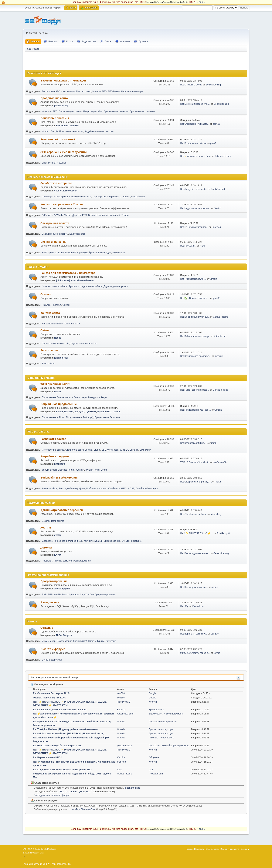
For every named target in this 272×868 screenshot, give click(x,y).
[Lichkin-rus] (61, 106)
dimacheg (216, 514)
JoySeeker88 (220, 462)
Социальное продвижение (59, 404)
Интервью (111, 641)
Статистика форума (45, 783)
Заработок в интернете (56, 183)
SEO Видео (114, 91)
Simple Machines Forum (62, 470)
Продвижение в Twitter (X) (80, 417)
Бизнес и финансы (53, 242)
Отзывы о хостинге (132, 541)
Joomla (89, 450)
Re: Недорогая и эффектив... (195, 208)
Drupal (97, 450)
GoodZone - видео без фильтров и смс (62, 541)
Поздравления (64, 641)
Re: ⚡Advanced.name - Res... (196, 156)
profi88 (217, 298)
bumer (58, 392)
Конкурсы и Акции (98, 397)
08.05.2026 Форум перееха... (195, 653)
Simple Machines (48, 849)
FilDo (202, 246)
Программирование (54, 581)
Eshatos (69, 412)
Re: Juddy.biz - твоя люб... (194, 189)
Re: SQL (185, 606)
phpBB (45, 470)
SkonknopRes (133, 788)
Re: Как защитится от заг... (194, 587)
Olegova (67, 635)
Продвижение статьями (116, 111)
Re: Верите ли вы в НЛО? (194, 634)
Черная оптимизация (132, 91)
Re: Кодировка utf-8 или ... (194, 443)
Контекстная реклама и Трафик (62, 204)
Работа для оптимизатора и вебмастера (68, 273)
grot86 (213, 143)
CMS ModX (145, 450)
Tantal (218, 482)
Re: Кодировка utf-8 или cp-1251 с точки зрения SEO (62, 770)
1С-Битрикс (132, 450)
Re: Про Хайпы (188, 246)
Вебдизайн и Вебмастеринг (59, 478)
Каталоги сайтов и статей (58, 139)
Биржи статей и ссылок (54, 163)
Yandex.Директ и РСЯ (75, 215)
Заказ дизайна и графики (72, 489)
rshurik (117, 412)
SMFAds (26, 853)
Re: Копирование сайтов (193, 143)
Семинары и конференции (56, 197)
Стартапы (125, 197)
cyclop (58, 535)
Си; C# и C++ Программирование (98, 595)
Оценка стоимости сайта (84, 344)
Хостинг (46, 528)
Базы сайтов (49, 364)
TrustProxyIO (223, 533)
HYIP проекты (49, 253)
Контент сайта (50, 313)
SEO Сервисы (213, 849)
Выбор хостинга (112, 541)
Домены (46, 548)
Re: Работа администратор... (195, 336)
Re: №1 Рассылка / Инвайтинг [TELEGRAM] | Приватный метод (68, 734)
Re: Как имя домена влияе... (195, 553)
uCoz (122, 450)
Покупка (46, 305)
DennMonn (198, 606)
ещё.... (203, 2)
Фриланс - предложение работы (85, 286)
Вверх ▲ (245, 849)
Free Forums (38, 853)
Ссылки (46, 294)
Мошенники (119, 253)
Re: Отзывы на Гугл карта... (195, 124)
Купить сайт (63, 344)
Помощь (190, 849)
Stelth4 (218, 208)
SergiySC (79, 412)
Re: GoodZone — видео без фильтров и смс (58, 746)
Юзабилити (114, 489)
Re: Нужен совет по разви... (195, 390)
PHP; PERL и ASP (51, 595)
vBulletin (80, 470)
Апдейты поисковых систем (99, 131)
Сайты (45, 330)
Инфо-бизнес (138, 197)
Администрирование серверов (62, 510)
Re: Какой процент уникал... (195, 317)
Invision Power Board (96, 470)
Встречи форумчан (52, 660)
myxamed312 (104, 412)
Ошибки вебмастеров (147, 489)
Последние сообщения (47, 684)
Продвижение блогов (53, 397)
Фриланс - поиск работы (55, 286)
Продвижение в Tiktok (53, 417)
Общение (47, 628)
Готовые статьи (72, 324)
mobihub (121, 762)
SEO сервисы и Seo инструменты (64, 152)
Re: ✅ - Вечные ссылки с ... (195, 298)
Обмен (66, 305)
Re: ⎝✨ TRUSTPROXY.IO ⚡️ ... (197, 533)
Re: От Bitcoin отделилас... (194, 227)
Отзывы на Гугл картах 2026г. (49, 698)
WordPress (113, 450)
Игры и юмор (49, 641)
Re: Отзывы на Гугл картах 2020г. (52, 693)
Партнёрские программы (106, 197)
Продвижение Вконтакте (107, 417)
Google (54, 131)
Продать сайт (49, 344)
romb (214, 443)
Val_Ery (215, 634)
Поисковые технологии (71, 131)
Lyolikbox (91, 412)
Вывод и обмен (50, 234)
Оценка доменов (82, 561)
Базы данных (50, 602)
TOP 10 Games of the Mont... (195, 462)
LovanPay (75, 809)
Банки (61, 253)
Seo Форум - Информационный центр (54, 677)
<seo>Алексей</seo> (66, 191)
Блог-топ (216, 227)
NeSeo (58, 338)
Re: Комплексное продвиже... (196, 356)
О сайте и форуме (53, 649)
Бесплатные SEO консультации (58, 91)
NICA (59, 635)
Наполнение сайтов (52, 324)
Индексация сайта (93, 111)
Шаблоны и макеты (96, 489)
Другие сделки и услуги (116, 286)
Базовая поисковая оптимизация (63, 81)
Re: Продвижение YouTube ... (195, 410)
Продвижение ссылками (142, 111)
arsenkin (74, 126)
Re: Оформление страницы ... (196, 482)
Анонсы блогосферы (76, 397)
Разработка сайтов (53, 439)
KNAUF (58, 555)
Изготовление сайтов (53, 450)
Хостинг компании (93, 541)
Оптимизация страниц (70, 111)
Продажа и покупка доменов (57, 561)
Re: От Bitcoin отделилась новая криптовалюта (60, 710)
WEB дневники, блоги (55, 384)
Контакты (200, 849)
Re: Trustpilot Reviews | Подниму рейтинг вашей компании (66, 729)
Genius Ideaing (213, 85)
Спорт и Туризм (96, 641)
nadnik (215, 587)
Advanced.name (223, 156)
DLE (104, 450)
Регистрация (49, 350)
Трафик (126, 215)
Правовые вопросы (81, 197)
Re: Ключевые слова (191, 85)
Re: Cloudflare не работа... (194, 514)
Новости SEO (99, 91)
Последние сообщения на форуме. (52, 795)
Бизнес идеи (105, 253)
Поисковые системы (55, 118)
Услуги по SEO (50, 111)
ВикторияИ (62, 126)
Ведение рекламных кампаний (104, 215)
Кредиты (64, 234)
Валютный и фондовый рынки (81, 253)
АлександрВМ (62, 589)
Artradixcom (220, 336)
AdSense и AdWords (52, 215)
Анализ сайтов (50, 489)
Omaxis (213, 279)
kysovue (219, 356)
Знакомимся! (80, 641)
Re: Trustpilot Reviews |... (193, 279)
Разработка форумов (55, 456)
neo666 (216, 124)
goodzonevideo (125, 746)
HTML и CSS (128, 489)
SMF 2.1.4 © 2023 (31, 849)
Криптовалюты (77, 234)
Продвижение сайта (54, 98)
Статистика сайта (75, 450)
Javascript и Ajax (70, 595)
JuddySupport (218, 189)
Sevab (217, 653)
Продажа (56, 305)
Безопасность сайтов (53, 521)
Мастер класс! (84, 91)
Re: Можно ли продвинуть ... (195, 104)
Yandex (46, 131)
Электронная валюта (55, 223)
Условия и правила (230, 849)
